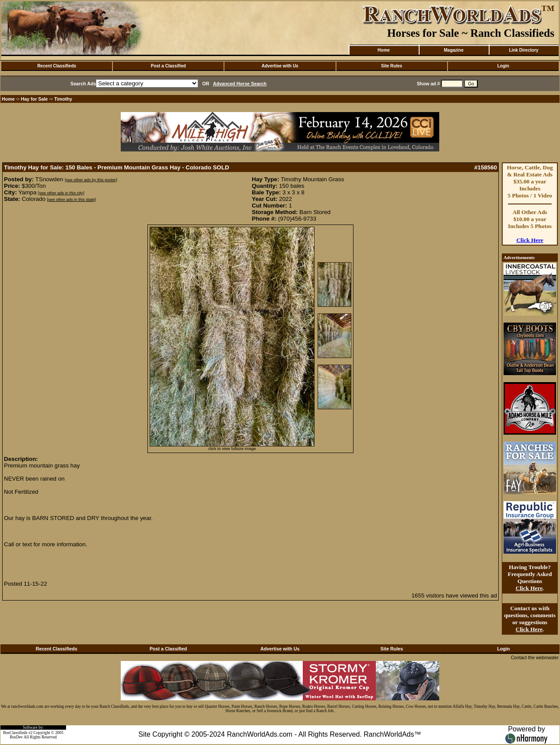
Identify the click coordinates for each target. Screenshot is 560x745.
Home (384, 50)
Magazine (453, 50)
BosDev (16, 737)
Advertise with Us (280, 66)
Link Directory (523, 50)
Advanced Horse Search (240, 84)
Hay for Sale (35, 99)
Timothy (63, 99)
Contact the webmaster (535, 657)
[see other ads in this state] (72, 200)
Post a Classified (168, 66)
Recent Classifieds (57, 66)
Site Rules (392, 66)
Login (503, 66)
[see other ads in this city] (61, 193)
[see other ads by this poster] (91, 180)
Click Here (530, 240)
